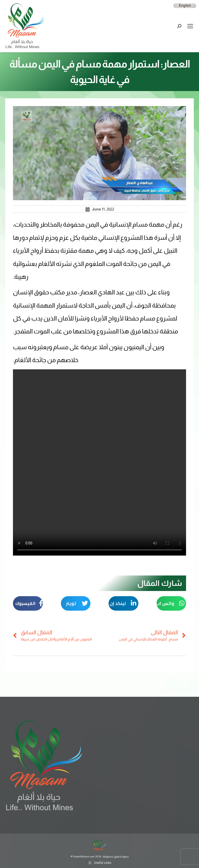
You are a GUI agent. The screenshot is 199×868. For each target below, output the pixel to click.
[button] (171, 603)
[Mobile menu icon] (190, 26)
